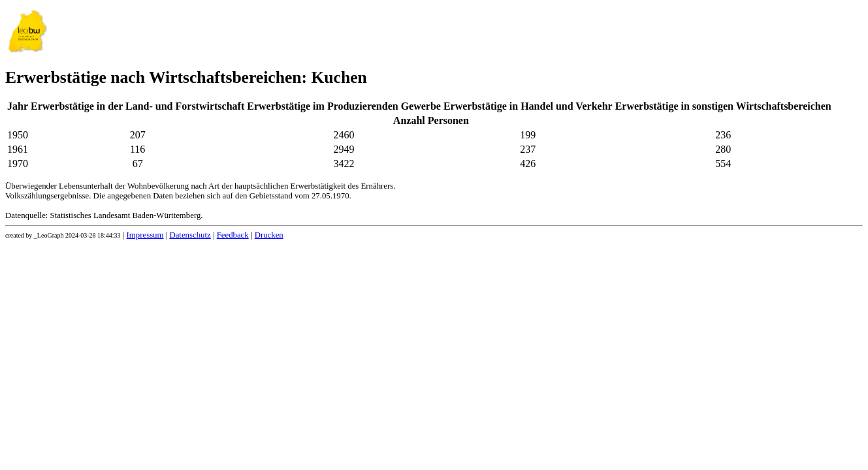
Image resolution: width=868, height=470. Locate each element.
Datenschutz (190, 235)
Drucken (269, 235)
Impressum (145, 235)
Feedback (233, 235)
